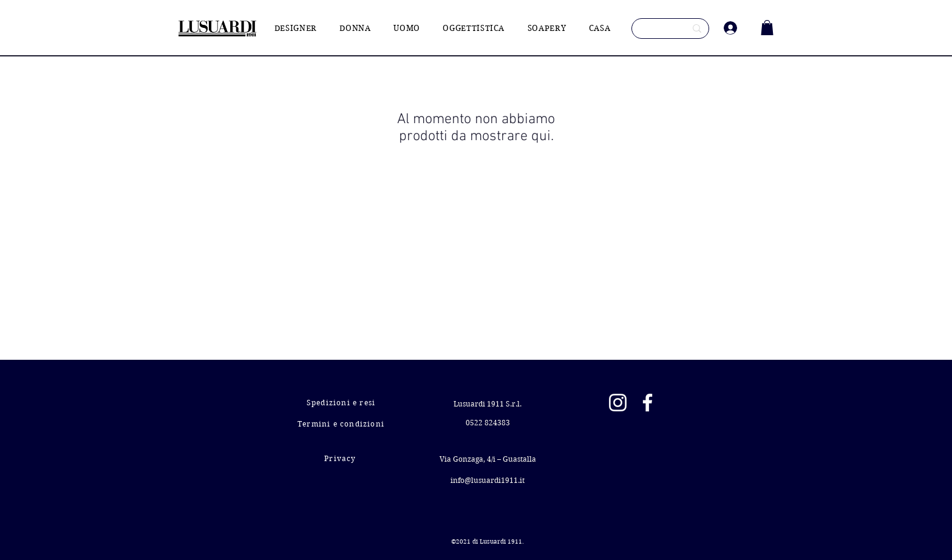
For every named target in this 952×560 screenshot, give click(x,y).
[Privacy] (342, 458)
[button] (767, 28)
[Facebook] (648, 403)
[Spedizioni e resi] (342, 403)
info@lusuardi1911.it (488, 480)
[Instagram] (618, 403)
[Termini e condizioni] (342, 424)
